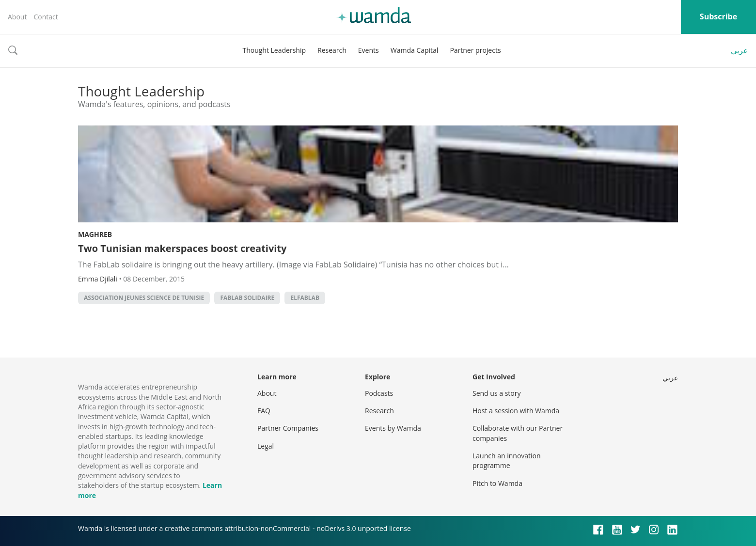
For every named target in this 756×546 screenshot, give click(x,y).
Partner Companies (288, 428)
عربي (740, 50)
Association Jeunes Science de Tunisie (144, 298)
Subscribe (718, 16)
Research (332, 50)
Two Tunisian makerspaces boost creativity (182, 248)
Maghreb (95, 234)
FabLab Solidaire (247, 298)
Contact (46, 17)
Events (369, 50)
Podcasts (379, 393)
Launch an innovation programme (507, 460)
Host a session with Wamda (516, 411)
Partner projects (475, 50)
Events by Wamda (393, 428)
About (17, 17)
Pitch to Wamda (497, 483)
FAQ (264, 411)
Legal (266, 446)
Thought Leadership (274, 50)
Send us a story (496, 393)
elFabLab (305, 298)
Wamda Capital (415, 50)
